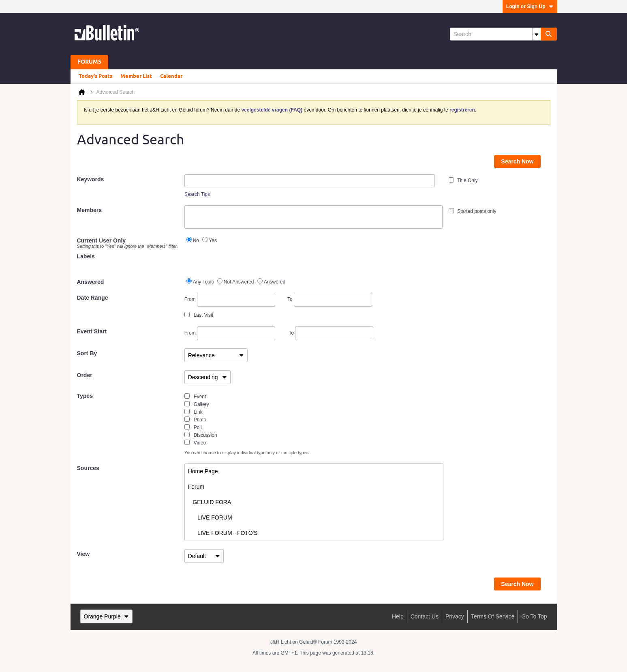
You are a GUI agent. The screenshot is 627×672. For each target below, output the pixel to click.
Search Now (517, 161)
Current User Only (128, 243)
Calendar (171, 76)
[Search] (495, 34)
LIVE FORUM (210, 517)
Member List (136, 76)
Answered (91, 282)
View (83, 554)
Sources (88, 468)
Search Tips (197, 194)
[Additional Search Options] (537, 34)
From (230, 300)
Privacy (455, 616)
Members (89, 210)
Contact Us (425, 616)
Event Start (92, 331)
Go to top (534, 616)
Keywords (91, 179)
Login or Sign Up (530, 6)
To (330, 299)
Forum (196, 487)
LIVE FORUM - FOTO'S (223, 533)
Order (85, 375)
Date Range (93, 298)
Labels (86, 256)
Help (398, 616)
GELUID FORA (210, 502)
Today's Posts (95, 76)
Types (85, 396)
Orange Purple (106, 616)
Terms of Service (493, 616)
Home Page (203, 471)
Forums (89, 62)
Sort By (87, 353)
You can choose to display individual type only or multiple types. (247, 453)
